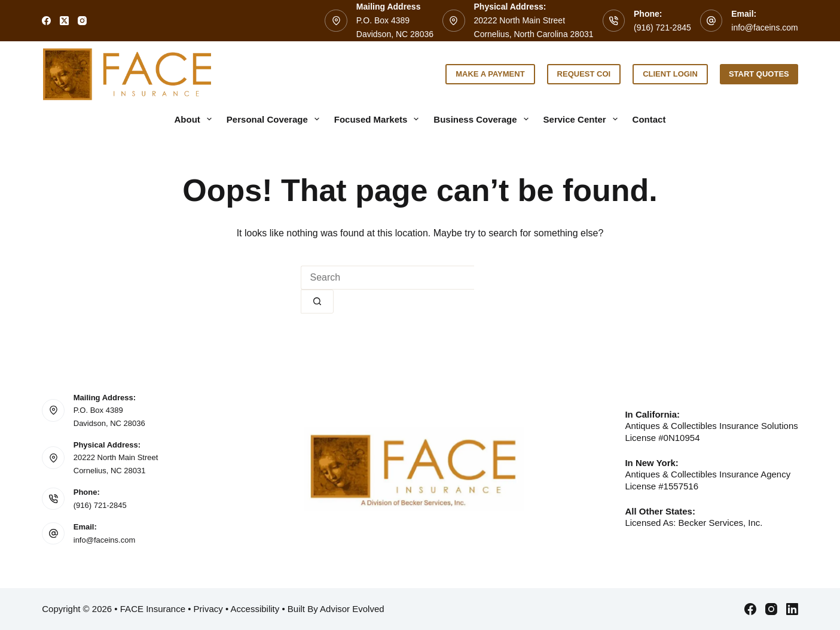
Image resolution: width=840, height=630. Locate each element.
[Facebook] (46, 21)
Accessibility (255, 609)
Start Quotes (759, 74)
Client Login (670, 74)
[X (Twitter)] (64, 21)
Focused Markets (379, 119)
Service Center (583, 119)
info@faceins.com (764, 28)
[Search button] (317, 302)
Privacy (208, 609)
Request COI (584, 74)
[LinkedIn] (792, 609)
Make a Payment (490, 74)
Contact (649, 119)
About (196, 119)
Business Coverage (483, 119)
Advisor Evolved (352, 609)
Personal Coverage (275, 119)
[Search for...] (387, 278)
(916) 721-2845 (662, 28)
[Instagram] (82, 21)
